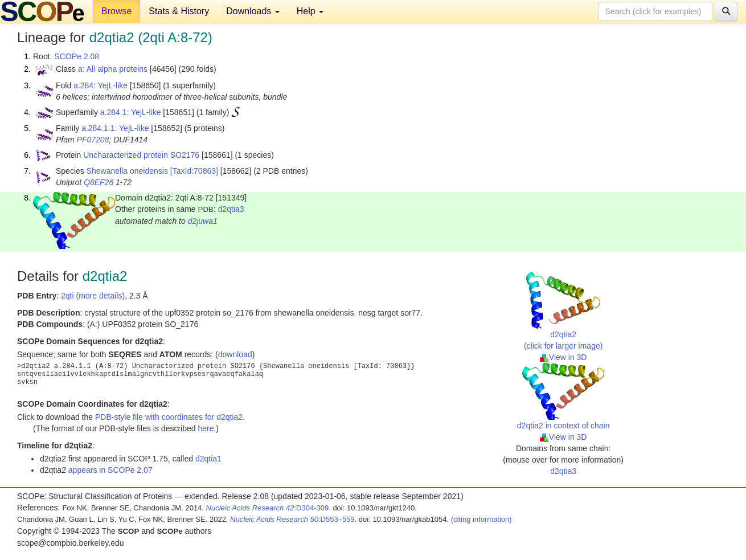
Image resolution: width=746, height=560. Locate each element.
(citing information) (481, 519)
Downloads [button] (253, 11)
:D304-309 (268, 508)
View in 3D (563, 357)
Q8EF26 (99, 182)
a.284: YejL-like (101, 85)
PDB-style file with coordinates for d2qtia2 (169, 417)
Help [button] (310, 11)
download (235, 354)
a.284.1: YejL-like (131, 112)
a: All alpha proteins (113, 69)
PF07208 (93, 140)
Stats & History (179, 11)
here (206, 428)
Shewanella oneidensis (127, 171)
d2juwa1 (203, 221)
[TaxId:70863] (194, 171)
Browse (116, 11)
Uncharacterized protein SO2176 (141, 155)
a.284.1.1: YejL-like (115, 128)
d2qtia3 (231, 209)
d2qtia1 (208, 459)
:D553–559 (292, 519)
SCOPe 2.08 (77, 56)
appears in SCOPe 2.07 (110, 470)
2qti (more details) (93, 296)
